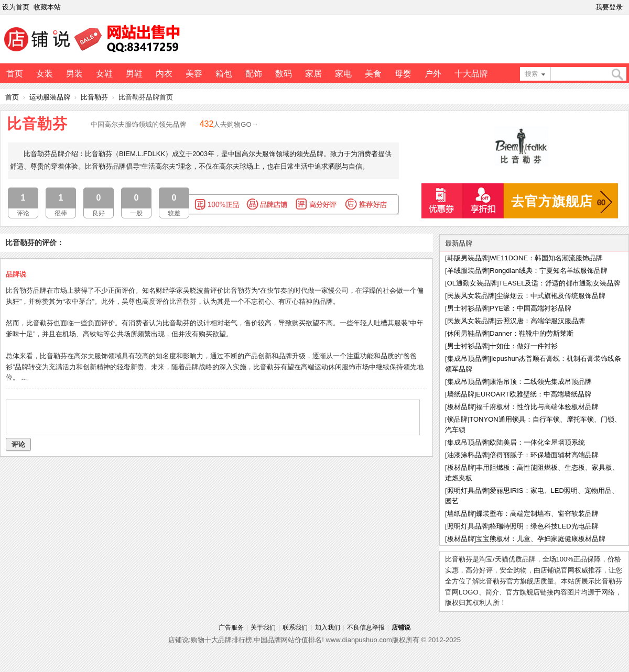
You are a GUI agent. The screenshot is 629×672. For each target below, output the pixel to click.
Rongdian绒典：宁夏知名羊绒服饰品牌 (549, 271)
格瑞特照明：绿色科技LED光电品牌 (544, 526)
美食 (373, 74)
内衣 (164, 74)
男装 (74, 74)
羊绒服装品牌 (468, 271)
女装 (45, 74)
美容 (194, 74)
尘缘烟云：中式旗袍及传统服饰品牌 (551, 296)
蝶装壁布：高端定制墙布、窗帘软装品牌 (537, 514)
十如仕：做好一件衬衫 (524, 346)
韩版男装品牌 (468, 258)
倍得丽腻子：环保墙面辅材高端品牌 (544, 455)
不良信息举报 (366, 627)
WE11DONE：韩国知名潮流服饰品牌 (546, 258)
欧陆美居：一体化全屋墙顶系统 (537, 442)
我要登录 (609, 7)
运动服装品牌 (50, 97)
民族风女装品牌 (471, 296)
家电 (343, 74)
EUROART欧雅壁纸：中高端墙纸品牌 (533, 394)
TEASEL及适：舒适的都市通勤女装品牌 (560, 283)
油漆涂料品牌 (468, 455)
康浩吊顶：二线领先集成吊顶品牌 (541, 382)
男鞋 (134, 74)
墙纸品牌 (461, 394)
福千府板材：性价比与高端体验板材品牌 (537, 407)
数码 (284, 74)
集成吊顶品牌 (468, 359)
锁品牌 (457, 419)
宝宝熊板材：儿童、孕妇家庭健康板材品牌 (541, 539)
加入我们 (328, 627)
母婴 (403, 74)
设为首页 (16, 7)
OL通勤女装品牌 (472, 283)
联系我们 (295, 627)
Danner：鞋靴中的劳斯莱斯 (532, 333)
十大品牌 (471, 74)
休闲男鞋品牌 (468, 333)
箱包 (224, 74)
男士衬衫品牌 (468, 308)
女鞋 (104, 74)
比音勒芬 (94, 97)
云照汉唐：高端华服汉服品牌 (541, 321)
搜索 (532, 74)
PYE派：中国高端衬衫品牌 (530, 308)
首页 (15, 74)
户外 (433, 74)
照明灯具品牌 (468, 491)
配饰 (254, 74)
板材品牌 (461, 407)
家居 (313, 74)
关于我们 (263, 627)
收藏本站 (47, 7)
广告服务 (231, 627)
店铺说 (401, 627)
